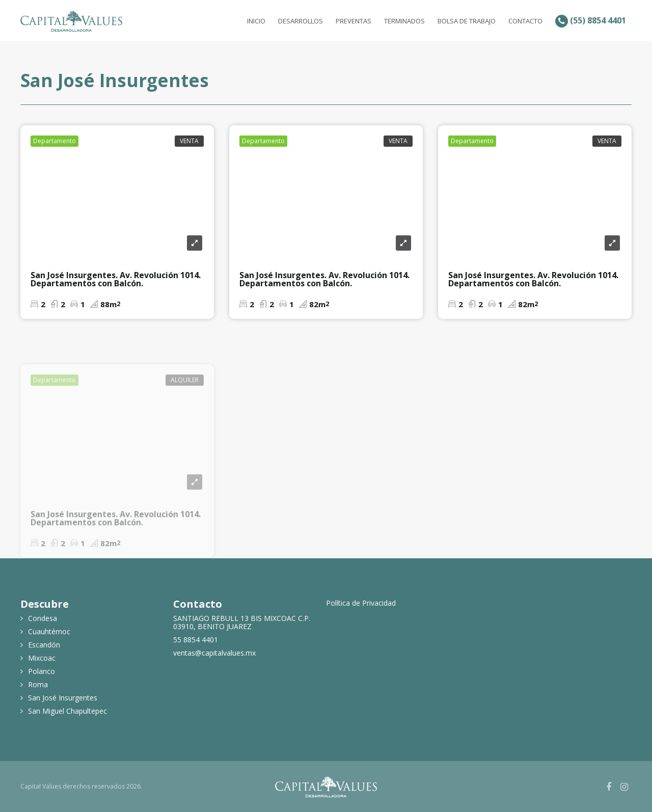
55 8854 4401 (196, 640)
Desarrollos (301, 21)
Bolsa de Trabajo (467, 21)
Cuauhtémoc (49, 632)
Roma (38, 685)
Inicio (256, 21)
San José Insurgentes (63, 698)
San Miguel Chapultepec (67, 711)
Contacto (525, 21)
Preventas (354, 21)
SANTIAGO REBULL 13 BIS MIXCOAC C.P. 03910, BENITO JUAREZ (242, 622)
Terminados (404, 21)
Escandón (44, 645)
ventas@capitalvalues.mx (214, 653)
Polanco (42, 671)
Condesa (43, 618)
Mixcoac (42, 658)
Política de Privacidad (361, 603)
